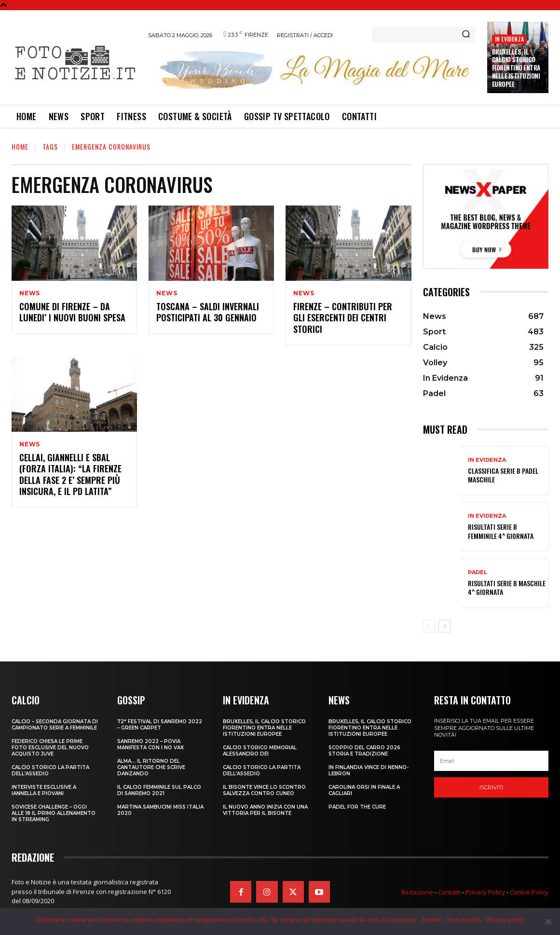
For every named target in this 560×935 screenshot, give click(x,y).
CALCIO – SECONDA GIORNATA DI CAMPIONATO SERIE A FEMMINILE (55, 725)
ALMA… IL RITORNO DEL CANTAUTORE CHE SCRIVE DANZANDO (151, 767)
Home (20, 146)
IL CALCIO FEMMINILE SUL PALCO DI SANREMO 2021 (159, 790)
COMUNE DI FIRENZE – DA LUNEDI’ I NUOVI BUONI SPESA (72, 312)
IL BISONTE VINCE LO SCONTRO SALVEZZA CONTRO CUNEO (264, 790)
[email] (491, 761)
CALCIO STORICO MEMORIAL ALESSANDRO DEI (260, 751)
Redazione (417, 892)
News (30, 293)
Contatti (449, 892)
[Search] (466, 35)
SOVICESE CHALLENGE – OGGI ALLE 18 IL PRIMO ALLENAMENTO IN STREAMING (54, 813)
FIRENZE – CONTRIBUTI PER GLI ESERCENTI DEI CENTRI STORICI (343, 318)
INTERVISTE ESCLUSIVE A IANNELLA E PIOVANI (44, 790)
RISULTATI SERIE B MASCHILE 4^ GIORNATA (507, 587)
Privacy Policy (485, 892)
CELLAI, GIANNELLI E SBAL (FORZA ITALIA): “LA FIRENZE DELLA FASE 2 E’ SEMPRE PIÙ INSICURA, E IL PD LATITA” (70, 474)
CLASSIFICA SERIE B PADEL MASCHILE (503, 475)
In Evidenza (509, 39)
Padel (478, 572)
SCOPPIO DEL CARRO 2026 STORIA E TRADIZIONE (364, 751)
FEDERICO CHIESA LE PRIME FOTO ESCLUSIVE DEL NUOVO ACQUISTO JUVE (50, 748)
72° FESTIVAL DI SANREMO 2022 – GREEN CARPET (160, 725)
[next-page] (444, 626)
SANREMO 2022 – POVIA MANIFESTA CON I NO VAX (150, 744)
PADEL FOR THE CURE (357, 807)
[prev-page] (429, 626)
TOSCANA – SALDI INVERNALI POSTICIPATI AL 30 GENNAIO (208, 312)
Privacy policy (505, 920)
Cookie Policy (529, 892)
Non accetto (464, 920)
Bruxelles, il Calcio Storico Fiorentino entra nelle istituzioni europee (516, 68)
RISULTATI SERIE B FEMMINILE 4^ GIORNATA (501, 531)
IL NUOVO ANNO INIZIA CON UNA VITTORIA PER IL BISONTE (265, 810)
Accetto (432, 920)
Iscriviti (491, 787)
